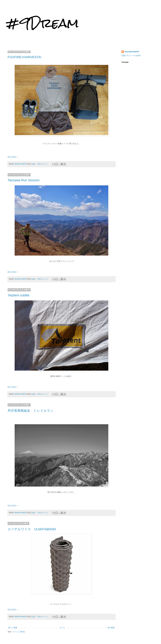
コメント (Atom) (19, 632)
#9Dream (42, 23)
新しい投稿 (13, 628)
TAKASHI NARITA (132, 52)
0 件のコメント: (43, 164)
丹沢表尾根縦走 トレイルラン (31, 411)
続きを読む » (13, 157)
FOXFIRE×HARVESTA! (25, 57)
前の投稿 (111, 628)
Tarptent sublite (19, 295)
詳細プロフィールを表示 (131, 56)
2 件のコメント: (43, 513)
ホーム (62, 628)
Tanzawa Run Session (24, 180)
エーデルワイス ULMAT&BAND (32, 529)
